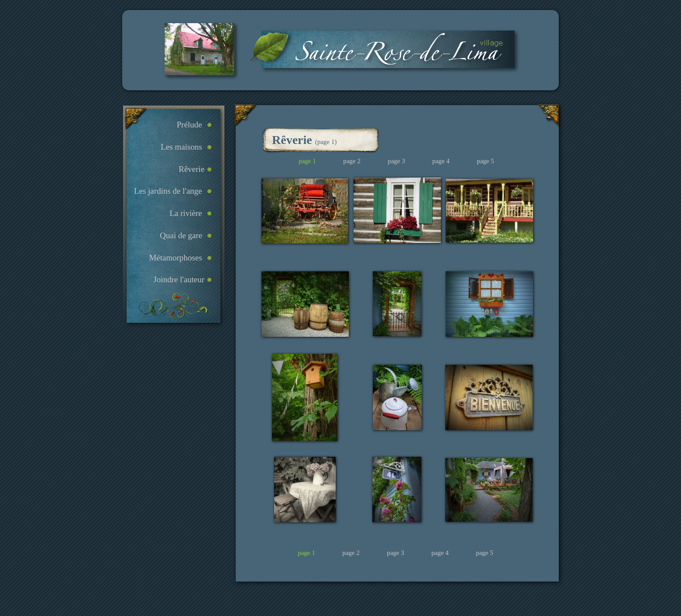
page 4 (440, 553)
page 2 (351, 553)
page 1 (306, 553)
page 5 (485, 553)
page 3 (396, 553)
